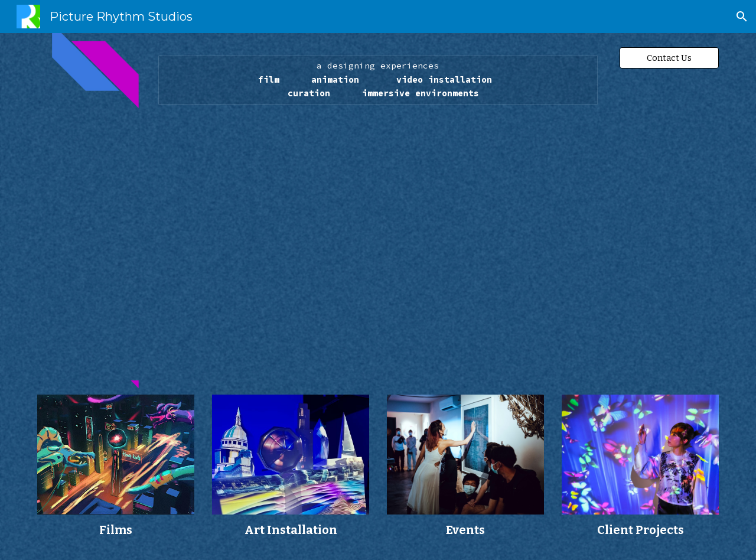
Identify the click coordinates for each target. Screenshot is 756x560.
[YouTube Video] (378, 240)
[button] (742, 17)
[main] (378, 80)
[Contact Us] (669, 58)
